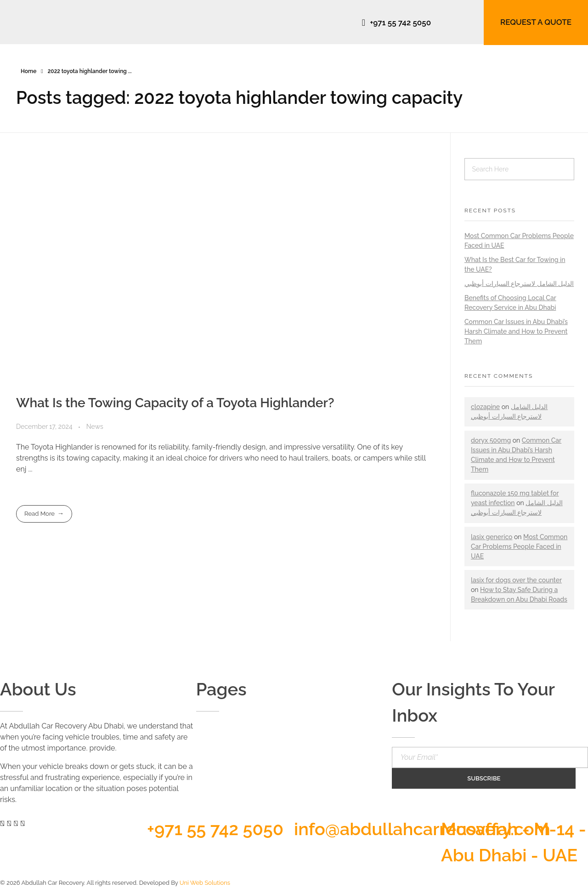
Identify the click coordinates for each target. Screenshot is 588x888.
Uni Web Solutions (205, 883)
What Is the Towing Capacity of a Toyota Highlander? (175, 403)
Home (28, 71)
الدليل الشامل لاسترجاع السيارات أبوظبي (519, 284)
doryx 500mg (491, 440)
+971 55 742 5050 (215, 829)
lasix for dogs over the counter (516, 580)
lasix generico (492, 537)
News (95, 427)
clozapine (485, 407)
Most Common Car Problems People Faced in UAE (519, 546)
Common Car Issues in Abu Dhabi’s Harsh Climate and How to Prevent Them (516, 331)
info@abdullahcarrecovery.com (422, 829)
